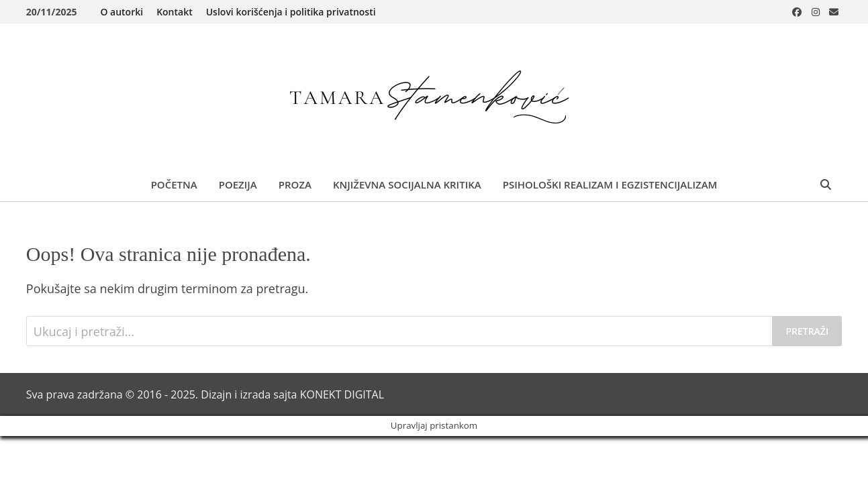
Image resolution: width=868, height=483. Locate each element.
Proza (295, 184)
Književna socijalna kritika (407, 184)
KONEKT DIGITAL (342, 394)
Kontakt (175, 12)
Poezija (238, 184)
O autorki (122, 12)
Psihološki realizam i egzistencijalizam (610, 184)
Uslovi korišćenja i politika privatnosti (291, 12)
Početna (174, 184)
